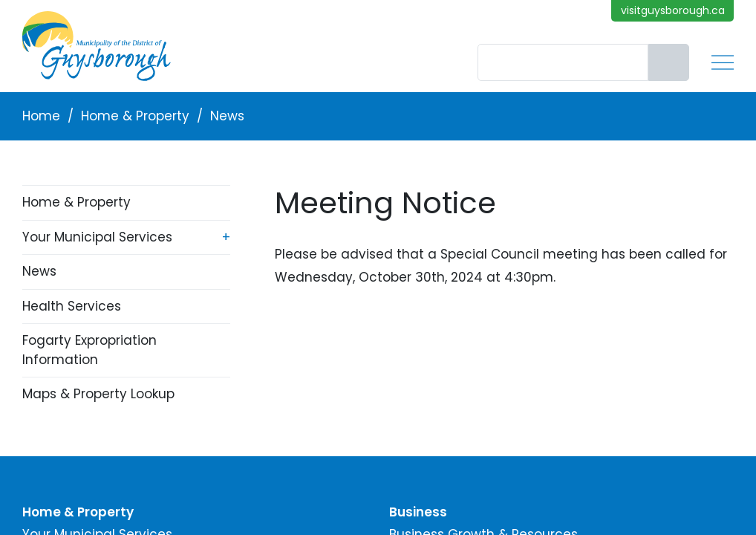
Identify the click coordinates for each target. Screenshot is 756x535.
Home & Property (135, 116)
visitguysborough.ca (673, 10)
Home (41, 116)
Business (418, 512)
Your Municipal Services (97, 237)
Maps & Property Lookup (98, 394)
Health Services (72, 306)
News (227, 116)
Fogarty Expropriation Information (89, 350)
